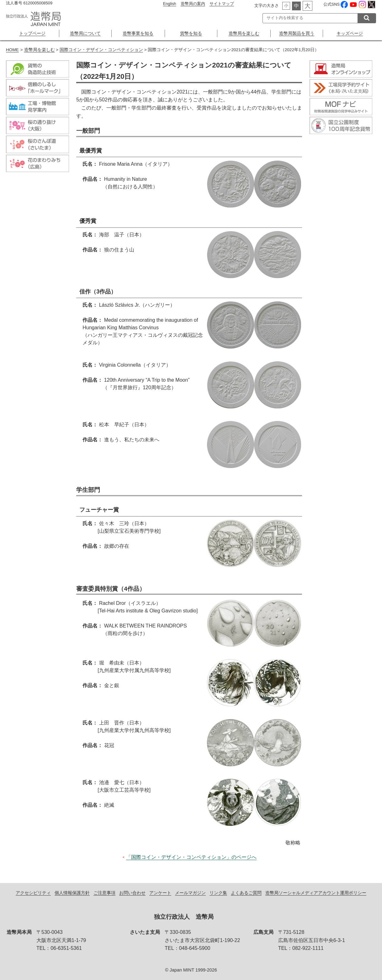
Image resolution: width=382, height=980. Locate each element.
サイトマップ (222, 4)
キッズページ (350, 33)
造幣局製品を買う (297, 33)
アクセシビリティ (33, 893)
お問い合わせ (132, 893)
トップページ (32, 33)
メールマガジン (190, 893)
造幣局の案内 (193, 4)
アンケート (160, 893)
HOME (12, 50)
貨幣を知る (191, 33)
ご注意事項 (104, 893)
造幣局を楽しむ (244, 33)
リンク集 (218, 893)
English (170, 4)
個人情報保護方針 (72, 893)
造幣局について (85, 33)
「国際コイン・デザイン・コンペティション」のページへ (191, 857)
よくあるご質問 (246, 893)
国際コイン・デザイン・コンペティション (101, 50)
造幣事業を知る (138, 33)
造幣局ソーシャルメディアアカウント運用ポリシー (316, 893)
